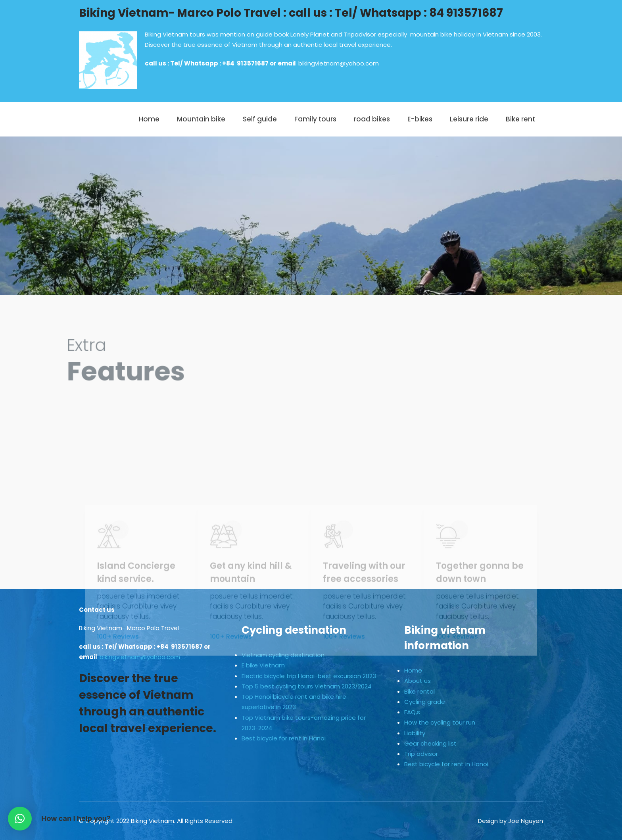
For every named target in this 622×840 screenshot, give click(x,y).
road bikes (372, 119)
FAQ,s (412, 712)
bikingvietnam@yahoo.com (339, 63)
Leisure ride (469, 119)
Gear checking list (430, 743)
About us (418, 681)
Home (149, 119)
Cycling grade (425, 702)
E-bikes (420, 119)
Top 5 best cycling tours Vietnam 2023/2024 (307, 686)
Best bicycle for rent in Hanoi (284, 738)
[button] (20, 819)
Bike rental (419, 691)
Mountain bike (201, 119)
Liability (415, 733)
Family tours (315, 119)
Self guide (260, 119)
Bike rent (520, 119)
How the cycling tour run (440, 722)
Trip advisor (421, 754)
